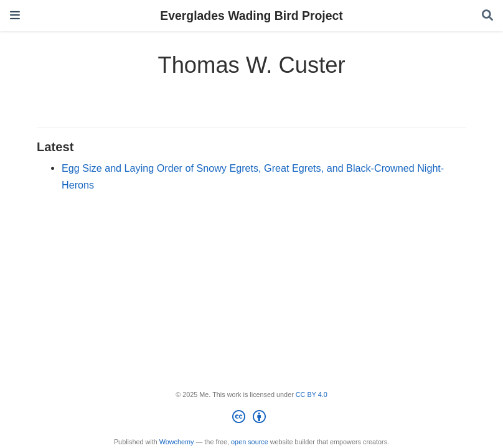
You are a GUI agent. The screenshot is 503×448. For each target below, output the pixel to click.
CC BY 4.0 (312, 394)
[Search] (487, 16)
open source (250, 442)
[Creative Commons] (251, 419)
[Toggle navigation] (15, 15)
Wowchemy (177, 442)
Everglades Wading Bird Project (251, 16)
